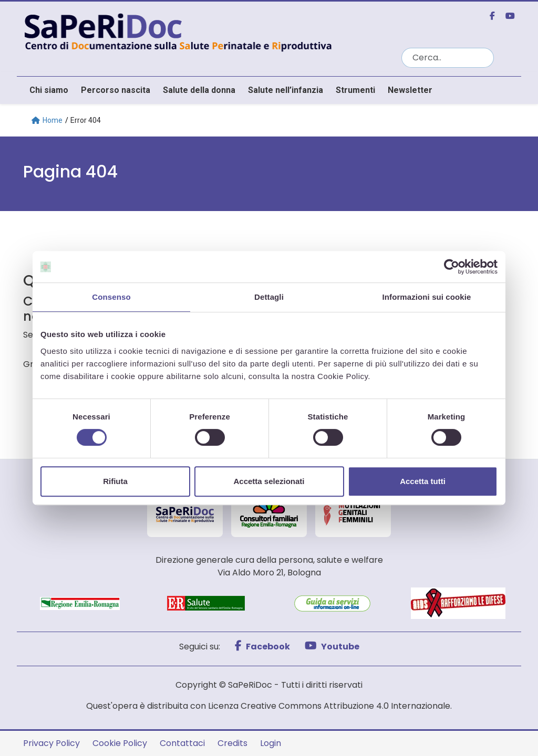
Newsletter (410, 90)
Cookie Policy (120, 743)
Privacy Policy (51, 743)
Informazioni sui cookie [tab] (427, 297)
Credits (232, 743)
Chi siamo (49, 90)
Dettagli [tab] (269, 297)
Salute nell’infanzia (286, 90)
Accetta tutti (423, 481)
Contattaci (182, 743)
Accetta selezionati (269, 481)
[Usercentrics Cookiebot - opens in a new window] (452, 267)
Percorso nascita (116, 90)
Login (271, 743)
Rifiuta (115, 481)
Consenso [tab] (111, 297)
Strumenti (355, 90)
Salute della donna (199, 90)
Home (47, 120)
